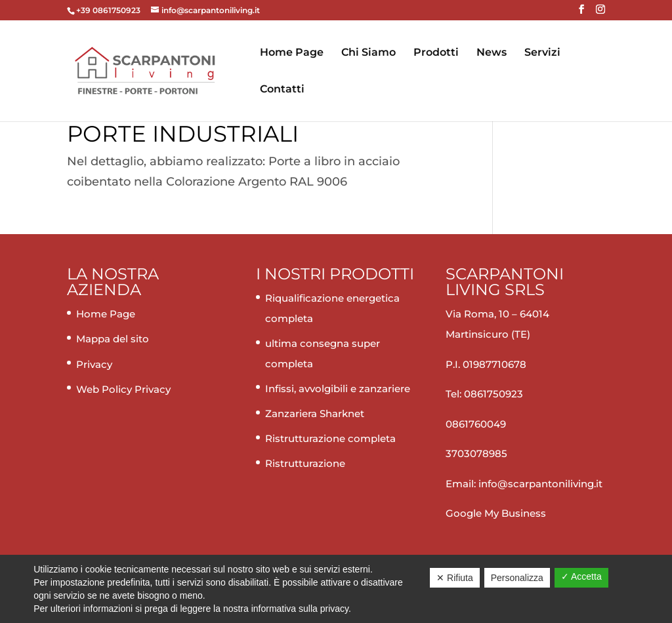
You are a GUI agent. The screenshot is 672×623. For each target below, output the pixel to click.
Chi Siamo (368, 53)
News (492, 53)
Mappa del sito (113, 339)
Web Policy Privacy (123, 389)
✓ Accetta (581, 576)
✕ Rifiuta (455, 578)
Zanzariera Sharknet (315, 413)
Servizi (542, 53)
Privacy (94, 364)
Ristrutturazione (305, 463)
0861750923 (493, 394)
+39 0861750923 (109, 10)
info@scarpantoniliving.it (539, 484)
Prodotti (436, 53)
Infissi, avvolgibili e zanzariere (338, 389)
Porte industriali (183, 134)
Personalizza (517, 578)
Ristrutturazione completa (330, 438)
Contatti (282, 90)
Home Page (292, 53)
